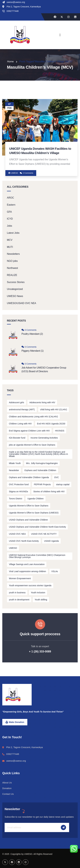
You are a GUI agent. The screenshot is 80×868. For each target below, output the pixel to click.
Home (11, 61)
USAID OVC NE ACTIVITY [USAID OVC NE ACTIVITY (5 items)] (44, 534)
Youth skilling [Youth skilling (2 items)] (41, 600)
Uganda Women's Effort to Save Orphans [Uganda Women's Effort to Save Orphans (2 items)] (29, 506)
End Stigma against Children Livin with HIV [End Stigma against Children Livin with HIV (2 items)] (29, 431)
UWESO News (15, 296)
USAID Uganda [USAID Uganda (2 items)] (51, 541)
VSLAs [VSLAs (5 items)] (55, 571)
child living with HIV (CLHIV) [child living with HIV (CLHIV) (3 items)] (54, 410)
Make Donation (17, 722)
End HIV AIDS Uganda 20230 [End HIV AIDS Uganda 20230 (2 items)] (51, 424)
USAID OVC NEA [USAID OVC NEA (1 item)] (17, 534)
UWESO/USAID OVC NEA (21, 303)
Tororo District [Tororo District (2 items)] (16, 499)
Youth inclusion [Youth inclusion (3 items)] (38, 593)
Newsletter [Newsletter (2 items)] (14, 470)
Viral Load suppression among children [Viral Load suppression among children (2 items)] (27, 571)
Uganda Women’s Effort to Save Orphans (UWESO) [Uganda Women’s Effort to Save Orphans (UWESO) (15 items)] (34, 513)
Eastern (11, 205)
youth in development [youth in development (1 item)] (19, 600)
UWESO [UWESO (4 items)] (13, 548)
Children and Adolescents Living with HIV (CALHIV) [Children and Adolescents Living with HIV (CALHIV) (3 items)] (33, 417)
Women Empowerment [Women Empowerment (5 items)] (20, 578)
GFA (9, 212)
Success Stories (16, 282)
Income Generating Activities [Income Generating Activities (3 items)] (44, 438)
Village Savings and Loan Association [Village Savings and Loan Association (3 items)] (27, 564)
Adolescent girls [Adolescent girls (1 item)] (17, 402)
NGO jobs (12, 261)
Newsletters (13, 254)
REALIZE (12, 275)
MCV (10, 240)
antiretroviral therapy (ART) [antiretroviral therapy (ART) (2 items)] (22, 410)
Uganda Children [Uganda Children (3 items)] (36, 499)
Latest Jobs (13, 233)
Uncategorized (15, 289)
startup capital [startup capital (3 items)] (63, 484)
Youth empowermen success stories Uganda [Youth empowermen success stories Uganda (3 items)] (30, 585)
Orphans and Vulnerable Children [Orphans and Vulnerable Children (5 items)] (40, 470)
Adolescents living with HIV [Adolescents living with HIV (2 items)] (42, 402)
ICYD (10, 219)
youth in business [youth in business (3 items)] (17, 593)
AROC (10, 198)
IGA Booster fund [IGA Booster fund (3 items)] (17, 438)
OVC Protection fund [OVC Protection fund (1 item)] (19, 484)
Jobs (10, 226)
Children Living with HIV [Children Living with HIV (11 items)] (20, 424)
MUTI (10, 247)
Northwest (12, 268)
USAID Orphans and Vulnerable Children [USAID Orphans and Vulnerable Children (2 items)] (28, 520)
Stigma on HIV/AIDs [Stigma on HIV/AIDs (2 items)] (19, 492)
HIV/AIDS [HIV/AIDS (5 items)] (60, 431)
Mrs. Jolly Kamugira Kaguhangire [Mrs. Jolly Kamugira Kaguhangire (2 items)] (42, 463)
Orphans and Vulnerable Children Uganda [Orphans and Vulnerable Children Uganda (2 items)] (29, 477)
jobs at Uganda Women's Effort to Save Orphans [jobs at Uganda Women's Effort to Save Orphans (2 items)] (32, 445)
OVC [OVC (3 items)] (57, 477)
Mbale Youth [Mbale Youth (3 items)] (15, 463)
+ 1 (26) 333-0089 (40, 651)
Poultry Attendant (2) (32, 334)
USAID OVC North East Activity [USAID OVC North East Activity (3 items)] (24, 541)
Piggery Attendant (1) (33, 351)
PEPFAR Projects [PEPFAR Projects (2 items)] (42, 484)
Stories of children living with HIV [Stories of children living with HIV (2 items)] (49, 492)
